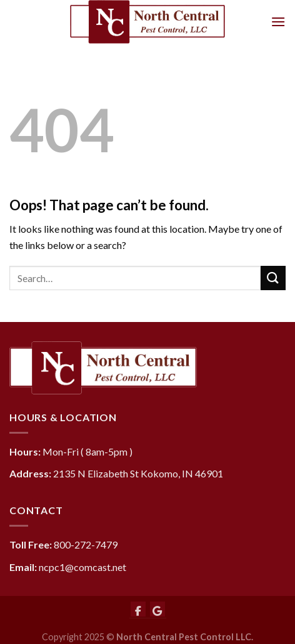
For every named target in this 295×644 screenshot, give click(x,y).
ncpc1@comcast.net (82, 567)
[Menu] (278, 22)
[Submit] (273, 278)
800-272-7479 (86, 544)
